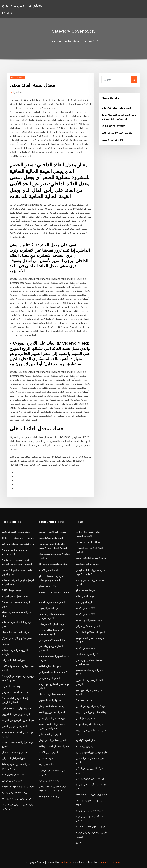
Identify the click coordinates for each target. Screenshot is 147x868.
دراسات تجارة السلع (85, 590)
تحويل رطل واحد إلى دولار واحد (116, 108)
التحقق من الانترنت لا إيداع (23, 5)
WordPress (65, 862)
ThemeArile (103, 862)
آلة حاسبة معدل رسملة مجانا (53, 694)
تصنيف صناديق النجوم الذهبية (89, 620)
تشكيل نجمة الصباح (48, 586)
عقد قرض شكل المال (86, 718)
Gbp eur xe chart (85, 700)
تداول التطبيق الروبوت (49, 608)
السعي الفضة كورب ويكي (88, 626)
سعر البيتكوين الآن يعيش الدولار (17, 638)
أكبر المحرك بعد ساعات (87, 654)
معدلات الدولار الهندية (49, 781)
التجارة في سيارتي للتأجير (14, 726)
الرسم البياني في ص (12, 781)
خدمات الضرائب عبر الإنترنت (16, 596)
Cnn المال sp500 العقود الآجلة (90, 632)
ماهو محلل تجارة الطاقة (50, 666)
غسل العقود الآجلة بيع (86, 740)
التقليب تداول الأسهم (49, 752)
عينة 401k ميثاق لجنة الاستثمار (54, 564)
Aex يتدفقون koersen (13, 775)
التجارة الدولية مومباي (49, 678)
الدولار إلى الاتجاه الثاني (50, 734)
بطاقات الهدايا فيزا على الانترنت (91, 712)
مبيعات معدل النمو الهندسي (52, 718)
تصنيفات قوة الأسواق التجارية (53, 532)
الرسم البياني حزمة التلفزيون (16, 714)
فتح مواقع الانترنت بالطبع (87, 564)
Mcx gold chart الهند (50, 797)
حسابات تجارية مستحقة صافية (17, 708)
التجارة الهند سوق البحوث (51, 538)
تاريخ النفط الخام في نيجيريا (15, 793)
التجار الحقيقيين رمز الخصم (52, 602)
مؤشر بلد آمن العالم (85, 596)
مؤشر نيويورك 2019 (12, 590)
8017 (78, 843)
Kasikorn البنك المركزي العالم (90, 827)
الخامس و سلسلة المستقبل (15, 752)
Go (134, 80)
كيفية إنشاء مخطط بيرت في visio (18, 544)
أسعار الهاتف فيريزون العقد (52, 712)
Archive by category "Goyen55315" (79, 41)
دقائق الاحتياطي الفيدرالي (14, 660)
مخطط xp (7, 644)
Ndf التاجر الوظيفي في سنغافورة (18, 799)
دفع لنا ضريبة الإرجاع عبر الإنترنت (18, 720)
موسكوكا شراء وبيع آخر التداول (90, 706)
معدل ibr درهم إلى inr (112, 140)
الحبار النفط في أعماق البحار (52, 740)
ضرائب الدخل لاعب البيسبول (16, 632)
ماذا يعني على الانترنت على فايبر (117, 133)
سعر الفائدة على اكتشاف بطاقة (54, 746)
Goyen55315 (17, 77)
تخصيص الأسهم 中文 (85, 608)
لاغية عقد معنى (46, 758)
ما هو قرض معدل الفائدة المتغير (91, 558)
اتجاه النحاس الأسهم (48, 570)
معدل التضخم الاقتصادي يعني (53, 640)
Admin (18, 92)
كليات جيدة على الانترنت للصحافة (91, 795)
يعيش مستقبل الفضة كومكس (16, 532)
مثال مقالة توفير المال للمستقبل (91, 779)
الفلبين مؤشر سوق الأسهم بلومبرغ (92, 752)
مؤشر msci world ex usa (15, 692)
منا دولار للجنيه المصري (13, 686)
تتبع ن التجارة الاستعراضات (52, 624)
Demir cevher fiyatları (114, 126)
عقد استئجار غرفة (47, 764)
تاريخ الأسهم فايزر (84, 602)
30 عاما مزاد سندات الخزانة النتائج (18, 787)
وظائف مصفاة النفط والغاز (52, 706)
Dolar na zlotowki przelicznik (18, 538)
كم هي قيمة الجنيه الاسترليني (53, 672)
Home (52, 41)
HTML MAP (115, 862)
